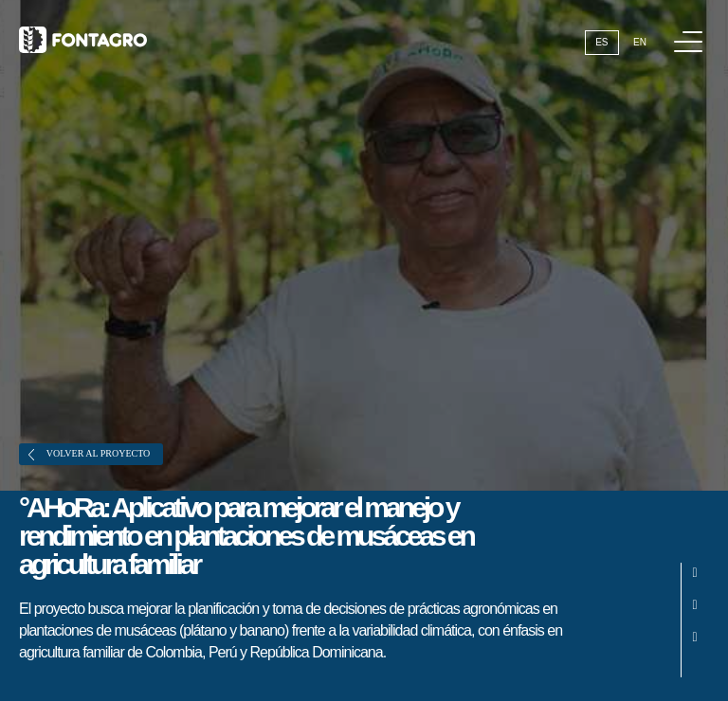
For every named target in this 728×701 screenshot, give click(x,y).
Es (601, 42)
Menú (692, 32)
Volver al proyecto (89, 454)
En (640, 42)
